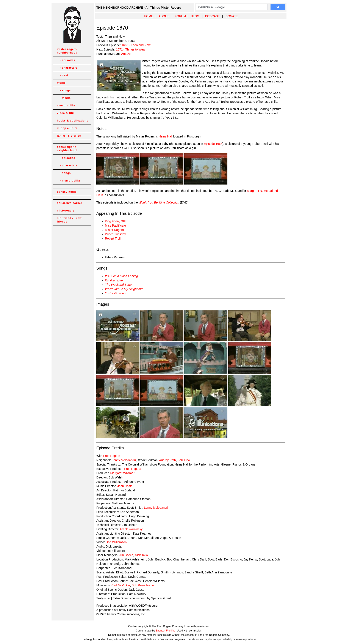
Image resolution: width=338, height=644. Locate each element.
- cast (63, 75)
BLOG (195, 16)
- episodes (66, 60)
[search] (231, 7)
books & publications (73, 121)
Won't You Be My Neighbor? (124, 289)
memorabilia (66, 106)
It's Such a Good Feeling (121, 276)
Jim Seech (126, 555)
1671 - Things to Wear (131, 49)
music (61, 83)
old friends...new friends (69, 220)
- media (64, 98)
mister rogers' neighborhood (67, 51)
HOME (149, 16)
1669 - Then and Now (136, 45)
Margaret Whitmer (122, 473)
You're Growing (115, 293)
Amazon (127, 54)
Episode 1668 (213, 144)
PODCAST (212, 16)
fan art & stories (69, 136)
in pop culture (67, 128)
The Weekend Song (118, 285)
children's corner (70, 203)
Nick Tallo (141, 555)
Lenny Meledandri (124, 460)
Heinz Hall (166, 136)
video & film (66, 113)
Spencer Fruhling (165, 631)
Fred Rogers (112, 456)
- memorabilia (68, 181)
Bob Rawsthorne (143, 585)
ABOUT (164, 16)
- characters (67, 68)
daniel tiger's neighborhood (67, 149)
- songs (64, 90)
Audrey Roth (167, 460)
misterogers (66, 211)
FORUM (180, 16)
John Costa (125, 486)
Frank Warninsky (131, 529)
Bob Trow (184, 460)
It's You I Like (114, 280)
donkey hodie (67, 192)
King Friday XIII (115, 221)
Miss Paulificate (115, 226)
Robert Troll (113, 238)
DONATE (232, 16)
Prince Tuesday (115, 234)
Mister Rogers (114, 230)
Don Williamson (116, 542)
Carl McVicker (121, 585)
